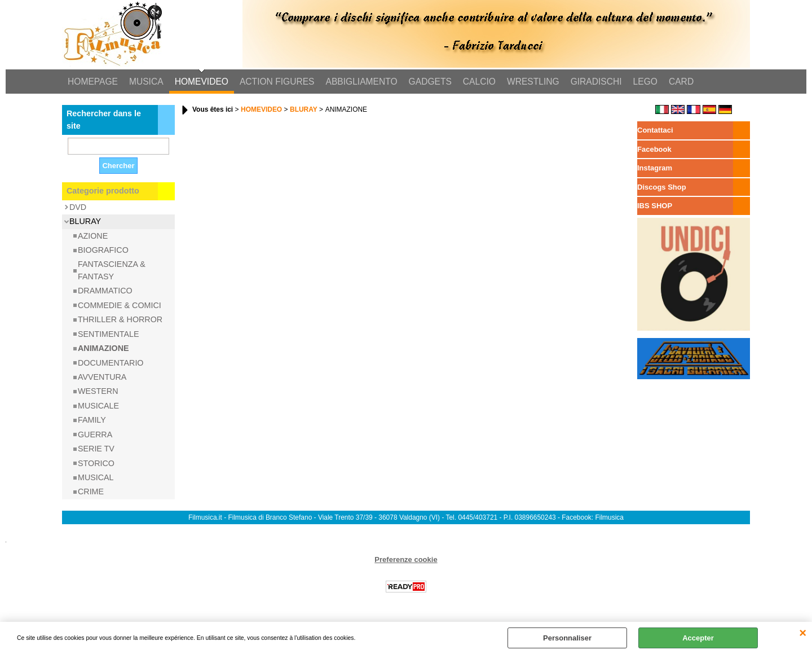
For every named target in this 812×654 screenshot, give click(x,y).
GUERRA (95, 434)
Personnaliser (567, 638)
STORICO (96, 463)
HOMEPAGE (93, 82)
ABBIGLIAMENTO (362, 82)
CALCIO (479, 82)
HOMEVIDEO (202, 82)
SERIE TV (96, 449)
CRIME (91, 491)
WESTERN (98, 391)
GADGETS (430, 82)
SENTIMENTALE (109, 334)
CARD (681, 82)
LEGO (645, 82)
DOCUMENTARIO (111, 363)
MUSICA (146, 82)
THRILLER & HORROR (120, 319)
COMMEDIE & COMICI (120, 305)
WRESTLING (533, 82)
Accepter (698, 638)
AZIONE (93, 236)
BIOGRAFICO (103, 250)
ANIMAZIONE (103, 348)
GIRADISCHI (596, 82)
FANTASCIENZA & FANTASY (112, 270)
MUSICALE (98, 406)
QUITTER (803, 633)
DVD (78, 207)
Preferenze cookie (406, 559)
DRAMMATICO (105, 291)
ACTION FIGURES (277, 82)
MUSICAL (96, 477)
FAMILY (92, 420)
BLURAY (85, 221)
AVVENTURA (102, 377)
